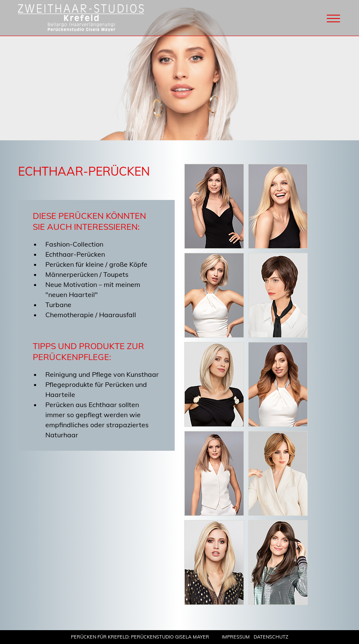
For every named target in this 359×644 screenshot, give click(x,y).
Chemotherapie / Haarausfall (91, 315)
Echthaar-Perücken (75, 254)
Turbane (58, 305)
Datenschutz (271, 637)
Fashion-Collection (74, 244)
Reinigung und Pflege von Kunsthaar (102, 374)
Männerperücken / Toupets (87, 274)
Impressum (236, 637)
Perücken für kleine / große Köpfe (96, 264)
